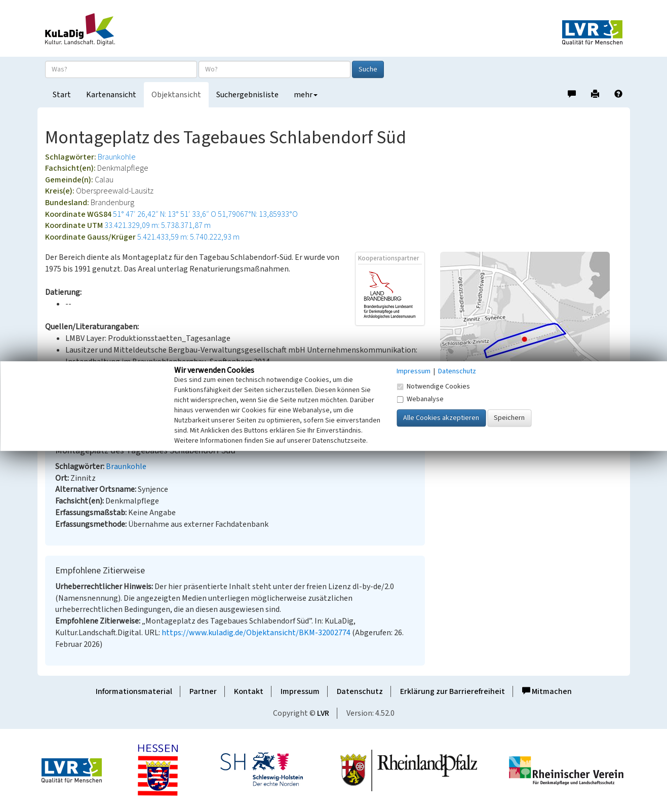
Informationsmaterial (134, 691)
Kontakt (249, 691)
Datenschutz (360, 691)
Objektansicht (176, 95)
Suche (368, 69)
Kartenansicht (111, 95)
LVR (323, 713)
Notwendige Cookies (433, 386)
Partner (203, 691)
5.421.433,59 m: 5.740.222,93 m (188, 237)
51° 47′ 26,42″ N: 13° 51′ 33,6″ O (165, 214)
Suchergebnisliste (247, 95)
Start (62, 95)
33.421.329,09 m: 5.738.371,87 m (158, 225)
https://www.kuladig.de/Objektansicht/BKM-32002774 (256, 633)
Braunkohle (117, 157)
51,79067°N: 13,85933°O (258, 214)
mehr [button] (306, 95)
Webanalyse (420, 399)
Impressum (300, 691)
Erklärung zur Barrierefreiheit (453, 691)
